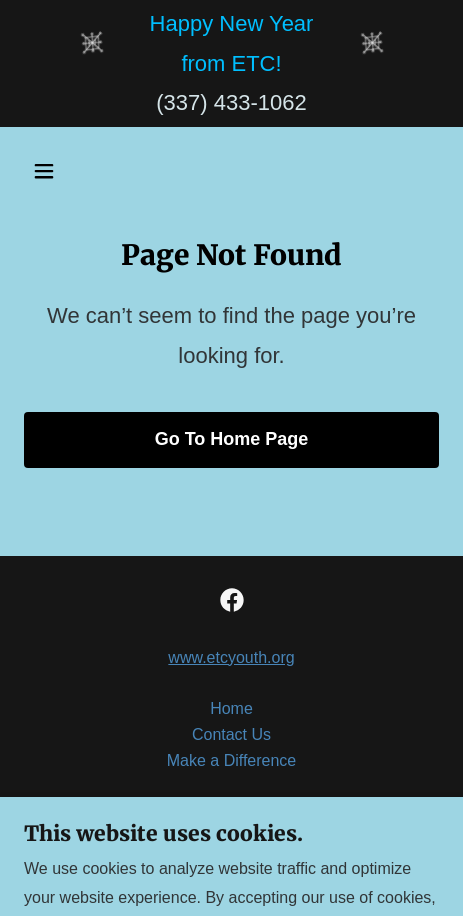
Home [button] (231, 708)
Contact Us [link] (231, 734)
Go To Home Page (232, 439)
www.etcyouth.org (231, 657)
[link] (232, 600)
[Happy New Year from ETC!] (232, 43)
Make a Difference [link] (232, 760)
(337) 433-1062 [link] (231, 102)
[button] (71, 171)
